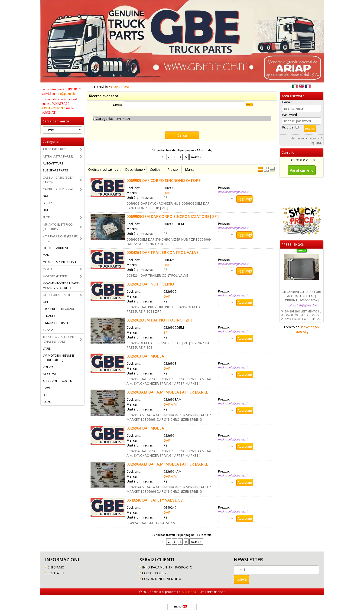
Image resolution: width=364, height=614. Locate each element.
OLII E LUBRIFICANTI (56, 295)
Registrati (316, 143)
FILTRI (47, 217)
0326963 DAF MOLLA (145, 356)
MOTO (47, 269)
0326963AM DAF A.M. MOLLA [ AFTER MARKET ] (170, 392)
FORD (47, 395)
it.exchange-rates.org (307, 329)
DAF (46, 196)
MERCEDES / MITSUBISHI (60, 262)
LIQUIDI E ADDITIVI (55, 248)
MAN (46, 255)
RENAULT (49, 316)
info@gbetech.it (67, 94)
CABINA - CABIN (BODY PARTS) (58, 180)
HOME (118, 119)
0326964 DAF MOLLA (145, 428)
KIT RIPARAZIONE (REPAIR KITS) (60, 239)
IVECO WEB (51, 374)
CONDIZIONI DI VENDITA (162, 578)
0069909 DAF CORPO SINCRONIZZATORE (164, 180)
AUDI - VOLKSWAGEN (57, 381)
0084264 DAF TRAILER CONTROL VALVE (162, 252)
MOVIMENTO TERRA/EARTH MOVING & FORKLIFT (62, 286)
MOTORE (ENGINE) (56, 276)
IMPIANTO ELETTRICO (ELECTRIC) (58, 227)
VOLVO (48, 367)
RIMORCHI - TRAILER (57, 323)
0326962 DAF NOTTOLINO (150, 284)
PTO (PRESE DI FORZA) (58, 309)
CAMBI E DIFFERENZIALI (58, 189)
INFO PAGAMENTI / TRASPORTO (167, 567)
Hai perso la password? (307, 138)
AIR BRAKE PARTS (55, 149)
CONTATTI (56, 573)
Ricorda (288, 127)
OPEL (47, 302)
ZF (165, 228)
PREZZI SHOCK (293, 245)
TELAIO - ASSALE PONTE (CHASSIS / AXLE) (59, 339)
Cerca (117, 105)
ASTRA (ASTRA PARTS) (58, 156)
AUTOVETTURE (53, 163)
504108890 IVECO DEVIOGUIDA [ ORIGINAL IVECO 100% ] (321, 315)
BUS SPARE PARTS (55, 170)
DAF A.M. (170, 404)
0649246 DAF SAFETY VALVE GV (155, 500)
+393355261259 (52, 108)
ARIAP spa (189, 591)
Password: (290, 115)
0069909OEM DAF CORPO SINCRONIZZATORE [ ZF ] (173, 216)
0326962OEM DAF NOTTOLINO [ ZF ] (159, 320)
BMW (46, 388)
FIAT (45, 210)
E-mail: (287, 102)
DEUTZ (47, 203)
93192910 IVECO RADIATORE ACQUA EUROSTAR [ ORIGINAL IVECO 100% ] (302, 296)
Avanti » (196, 157)
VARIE (47, 348)
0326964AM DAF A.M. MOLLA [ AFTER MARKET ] (170, 464)
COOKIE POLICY (154, 573)
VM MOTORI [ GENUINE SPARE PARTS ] (59, 358)
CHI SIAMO (56, 567)
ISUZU (47, 402)
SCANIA (48, 330)
